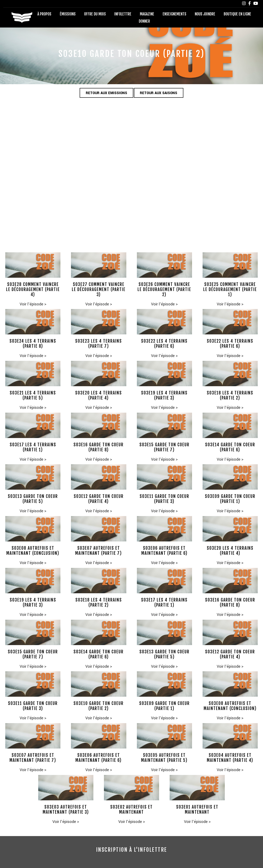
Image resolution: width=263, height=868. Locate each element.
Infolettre (123, 14)
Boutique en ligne (237, 14)
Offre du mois (95, 14)
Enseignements (174, 14)
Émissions (68, 14)
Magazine (147, 14)
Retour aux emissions (106, 93)
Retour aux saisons (159, 93)
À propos (44, 14)
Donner (144, 21)
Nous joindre (205, 14)
